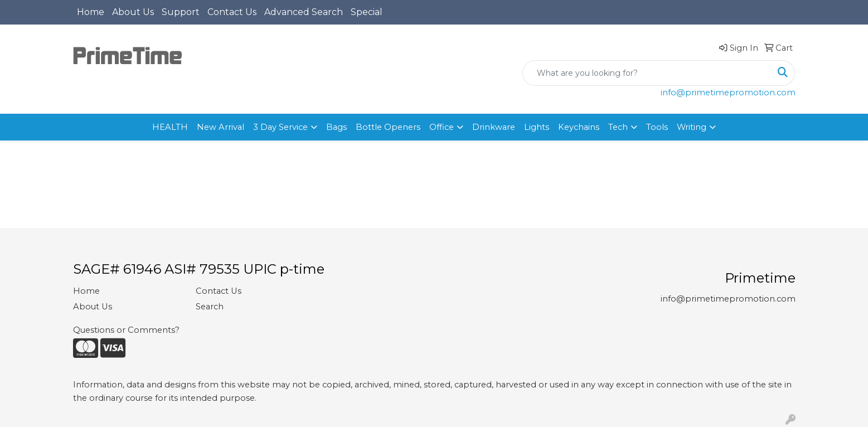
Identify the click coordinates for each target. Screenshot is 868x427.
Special (367, 12)
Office (442, 127)
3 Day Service (280, 127)
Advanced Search (304, 12)
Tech (618, 127)
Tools (657, 127)
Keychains (579, 127)
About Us (133, 12)
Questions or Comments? (126, 330)
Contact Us (232, 12)
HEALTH (170, 127)
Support (181, 12)
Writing (692, 127)
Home (91, 12)
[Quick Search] (647, 73)
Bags (336, 127)
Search (210, 307)
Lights (537, 127)
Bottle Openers (388, 127)
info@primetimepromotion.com (728, 93)
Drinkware (494, 127)
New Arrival (220, 127)
